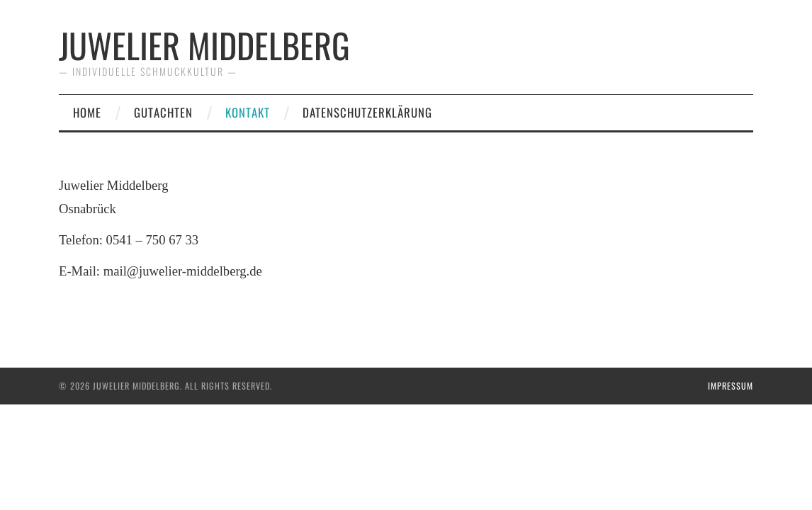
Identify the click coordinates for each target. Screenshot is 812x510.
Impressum (731, 386)
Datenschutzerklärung (367, 112)
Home (87, 112)
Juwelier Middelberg (204, 45)
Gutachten (163, 112)
